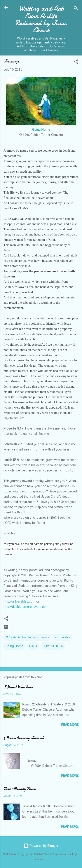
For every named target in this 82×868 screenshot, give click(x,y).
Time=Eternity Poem (19, 789)
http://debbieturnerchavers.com (26, 607)
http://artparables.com (19, 601)
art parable (63, 637)
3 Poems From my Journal (23, 738)
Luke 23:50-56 (53, 646)
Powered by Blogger (41, 846)
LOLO (33, 646)
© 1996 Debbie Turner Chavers (27, 637)
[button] (76, 62)
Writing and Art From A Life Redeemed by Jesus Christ (41, 19)
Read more (70, 725)
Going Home (41, 130)
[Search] (76, 9)
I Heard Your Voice (18, 687)
